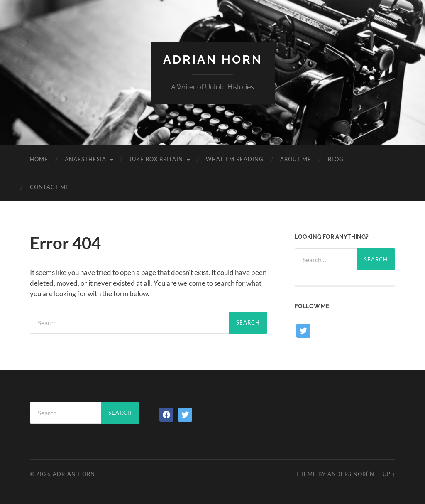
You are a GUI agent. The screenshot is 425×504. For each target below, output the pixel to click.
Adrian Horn (213, 60)
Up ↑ (389, 474)
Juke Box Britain (156, 159)
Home (39, 159)
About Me (296, 159)
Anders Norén (351, 474)
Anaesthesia (85, 159)
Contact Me (50, 187)
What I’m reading (235, 159)
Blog (336, 159)
